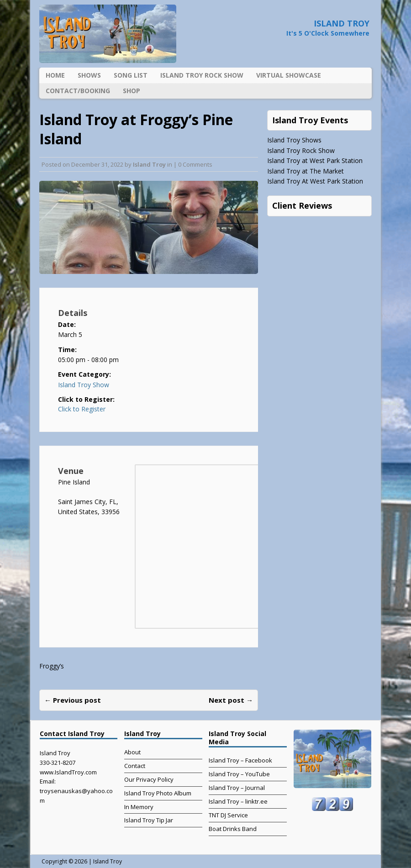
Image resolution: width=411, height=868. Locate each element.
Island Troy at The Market (306, 171)
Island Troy (149, 164)
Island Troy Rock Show (202, 75)
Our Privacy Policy (149, 779)
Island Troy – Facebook (240, 760)
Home (55, 75)
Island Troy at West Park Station (315, 160)
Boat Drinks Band (233, 829)
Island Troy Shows (294, 140)
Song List (131, 75)
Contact (135, 766)
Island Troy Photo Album (158, 793)
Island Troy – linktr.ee (238, 801)
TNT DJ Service (228, 815)
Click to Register (82, 409)
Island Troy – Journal (237, 788)
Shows (89, 75)
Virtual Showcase (289, 75)
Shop (132, 91)
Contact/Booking (78, 91)
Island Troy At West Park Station (315, 181)
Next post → (231, 700)
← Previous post (73, 700)
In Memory (139, 807)
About (132, 752)
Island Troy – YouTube (239, 774)
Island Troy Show (84, 385)
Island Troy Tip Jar (149, 820)
